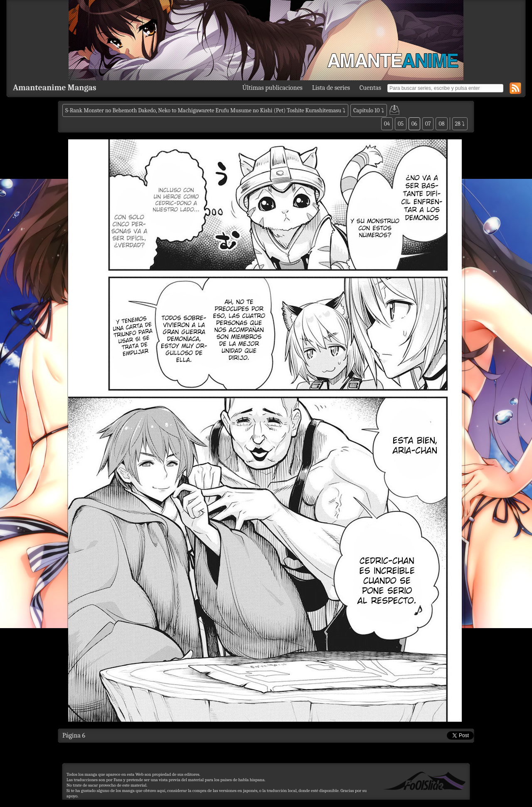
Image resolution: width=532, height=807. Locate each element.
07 (428, 124)
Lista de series (331, 88)
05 (401, 124)
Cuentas (370, 88)
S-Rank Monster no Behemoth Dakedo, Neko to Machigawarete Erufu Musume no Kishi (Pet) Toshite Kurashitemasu (203, 110)
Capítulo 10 (366, 110)
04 (387, 124)
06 (414, 124)
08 (441, 124)
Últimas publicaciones (272, 88)
